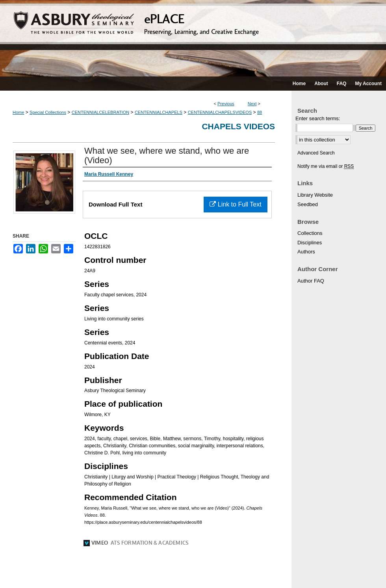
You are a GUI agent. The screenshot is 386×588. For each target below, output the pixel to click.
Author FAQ (311, 281)
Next (252, 104)
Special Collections (48, 112)
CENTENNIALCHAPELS (159, 112)
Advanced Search (316, 153)
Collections (310, 233)
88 (260, 112)
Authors (306, 252)
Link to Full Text (235, 204)
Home (18, 112)
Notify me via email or (326, 166)
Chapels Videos (238, 126)
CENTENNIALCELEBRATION (101, 112)
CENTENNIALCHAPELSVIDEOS (220, 112)
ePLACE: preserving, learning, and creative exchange (193, 38)
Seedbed (308, 204)
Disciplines (310, 243)
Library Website (315, 195)
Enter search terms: (318, 118)
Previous (226, 104)
